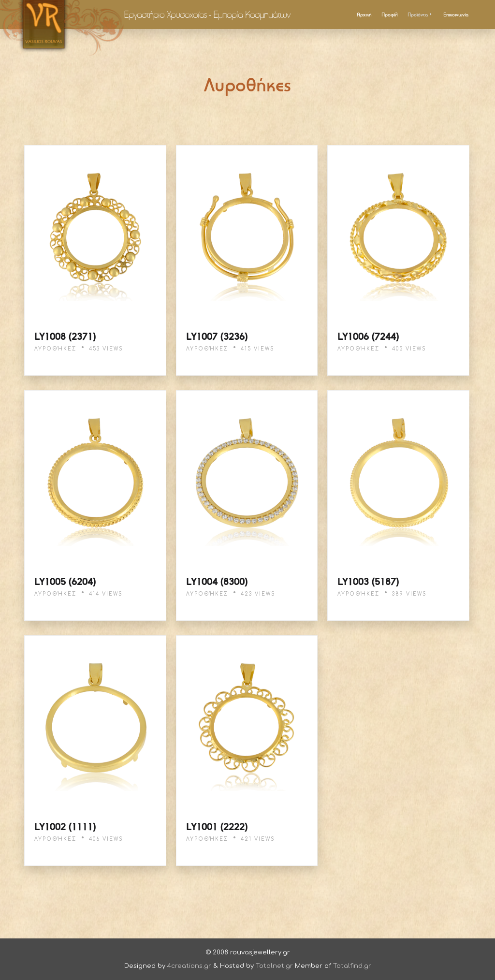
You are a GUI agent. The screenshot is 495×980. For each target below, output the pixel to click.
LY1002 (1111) (65, 826)
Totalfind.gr (352, 966)
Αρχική (364, 15)
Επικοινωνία (456, 15)
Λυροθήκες (55, 349)
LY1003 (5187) (368, 581)
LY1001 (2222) (217, 826)
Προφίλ (390, 15)
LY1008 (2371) (65, 336)
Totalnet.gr (274, 966)
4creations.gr (189, 966)
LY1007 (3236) (217, 336)
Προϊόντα (421, 14)
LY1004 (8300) (217, 581)
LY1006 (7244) (368, 336)
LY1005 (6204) (65, 581)
